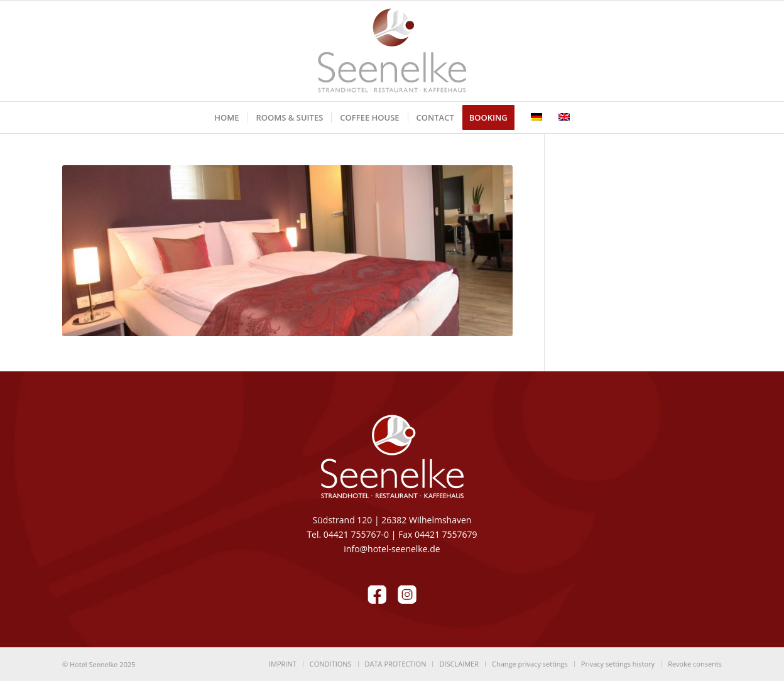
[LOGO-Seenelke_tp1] (392, 51)
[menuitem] (226, 117)
